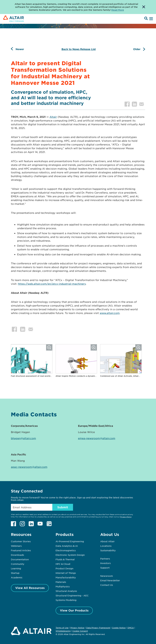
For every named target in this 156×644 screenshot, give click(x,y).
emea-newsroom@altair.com (97, 438)
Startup (15, 573)
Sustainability (108, 550)
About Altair (107, 541)
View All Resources (30, 588)
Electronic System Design (70, 555)
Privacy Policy (126, 517)
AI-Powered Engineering (70, 541)
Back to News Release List (79, 49)
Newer (20, 49)
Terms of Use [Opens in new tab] (62, 628)
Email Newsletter (110, 580)
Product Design (64, 568)
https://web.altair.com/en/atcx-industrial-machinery (52, 284)
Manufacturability (66, 577)
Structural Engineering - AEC (72, 595)
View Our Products (74, 610)
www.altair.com (110, 313)
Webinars (16, 546)
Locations (106, 546)
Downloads (17, 555)
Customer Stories (21, 541)
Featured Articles (21, 550)
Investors (105, 563)
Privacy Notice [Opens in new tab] (77, 628)
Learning (16, 568)
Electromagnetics (66, 550)
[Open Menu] (151, 19)
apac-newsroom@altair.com (29, 467)
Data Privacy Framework (98, 628)
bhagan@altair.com (23, 438)
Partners (105, 559)
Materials (61, 582)
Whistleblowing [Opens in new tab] (63, 631)
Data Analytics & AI (67, 546)
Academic (17, 577)
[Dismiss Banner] (144, 7)
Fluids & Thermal (65, 559)
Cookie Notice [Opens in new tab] (119, 628)
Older (137, 49)
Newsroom (107, 576)
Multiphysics (63, 586)
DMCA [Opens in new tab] (131, 628)
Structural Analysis (66, 591)
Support (105, 568)
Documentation (20, 559)
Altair (53, 117)
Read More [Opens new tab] (118, 10)
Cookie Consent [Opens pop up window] (80, 631)
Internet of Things (66, 573)
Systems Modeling (66, 600)
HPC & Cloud (63, 564)
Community (18, 564)
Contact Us (107, 585)
